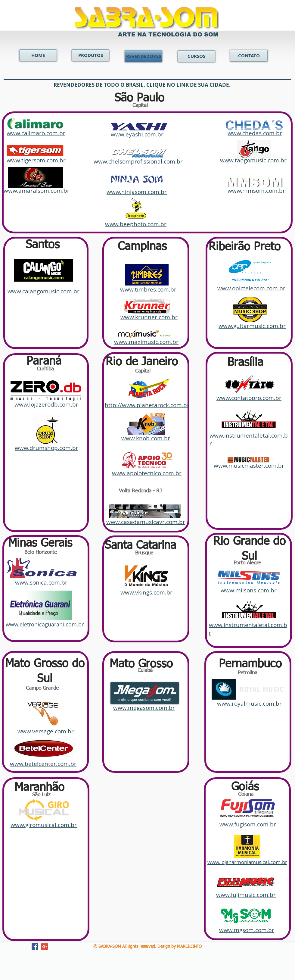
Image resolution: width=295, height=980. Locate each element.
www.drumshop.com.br (47, 448)
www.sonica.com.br (41, 582)
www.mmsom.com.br (256, 191)
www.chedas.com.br (255, 133)
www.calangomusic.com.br (43, 291)
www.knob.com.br (146, 438)
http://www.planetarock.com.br (147, 405)
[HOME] (38, 55)
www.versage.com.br (46, 731)
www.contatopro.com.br (249, 398)
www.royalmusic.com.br (249, 704)
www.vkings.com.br (146, 592)
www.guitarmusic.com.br (252, 326)
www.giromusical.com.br (44, 825)
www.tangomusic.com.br (253, 160)
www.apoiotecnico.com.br (147, 473)
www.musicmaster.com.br (249, 466)
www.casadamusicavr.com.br (146, 522)
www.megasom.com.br (144, 708)
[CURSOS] (196, 56)
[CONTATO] (249, 56)
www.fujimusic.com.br (246, 895)
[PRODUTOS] (90, 55)
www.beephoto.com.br (136, 224)
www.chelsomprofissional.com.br (138, 161)
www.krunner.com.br (149, 317)
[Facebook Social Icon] (35, 947)
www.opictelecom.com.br (251, 288)
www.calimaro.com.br (36, 133)
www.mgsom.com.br (247, 930)
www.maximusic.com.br (146, 342)
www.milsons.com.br (249, 590)
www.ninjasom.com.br (137, 192)
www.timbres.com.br (148, 289)
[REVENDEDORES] (143, 56)
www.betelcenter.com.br (43, 764)
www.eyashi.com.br (137, 134)
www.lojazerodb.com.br (46, 404)
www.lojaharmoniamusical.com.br (247, 862)
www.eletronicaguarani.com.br (45, 624)
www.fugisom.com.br (248, 824)
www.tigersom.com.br (36, 160)
